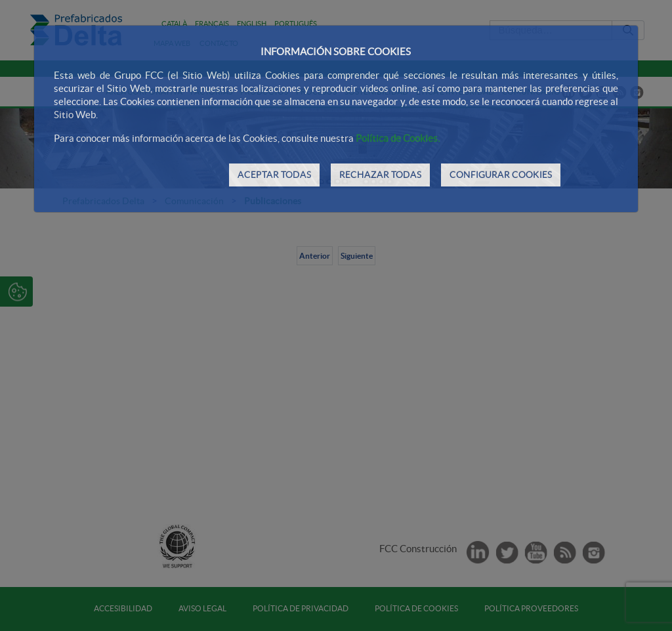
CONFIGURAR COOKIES (501, 175)
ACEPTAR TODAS (274, 175)
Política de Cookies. (398, 138)
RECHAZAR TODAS (380, 175)
